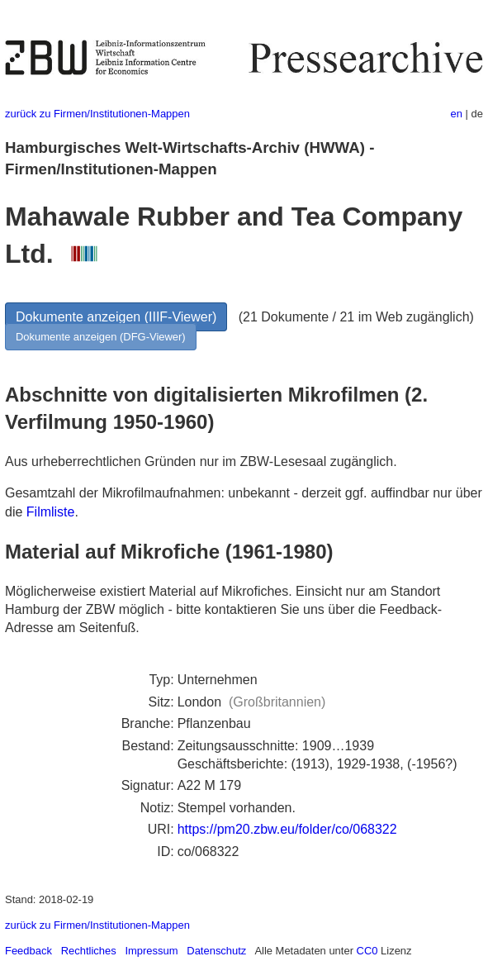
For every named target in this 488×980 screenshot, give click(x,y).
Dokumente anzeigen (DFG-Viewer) (101, 337)
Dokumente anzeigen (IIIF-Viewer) (116, 317)
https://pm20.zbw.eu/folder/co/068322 (287, 829)
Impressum (151, 951)
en (457, 114)
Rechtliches (89, 951)
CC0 (367, 951)
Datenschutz (216, 951)
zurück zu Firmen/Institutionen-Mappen (97, 114)
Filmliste (51, 512)
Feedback (28, 951)
